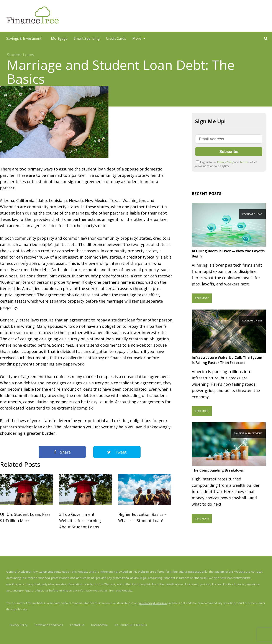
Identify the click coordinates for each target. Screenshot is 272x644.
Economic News (252, 214)
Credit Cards (116, 38)
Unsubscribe (99, 625)
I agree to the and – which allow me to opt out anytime (226, 164)
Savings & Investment (24, 38)
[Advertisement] (193, 16)
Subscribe (229, 152)
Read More (202, 298)
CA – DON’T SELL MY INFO (131, 625)
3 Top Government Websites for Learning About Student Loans (80, 521)
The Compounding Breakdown (218, 470)
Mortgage (59, 38)
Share (62, 452)
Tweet (117, 452)
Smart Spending (87, 38)
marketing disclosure (153, 603)
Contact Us (77, 625)
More (137, 38)
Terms (244, 162)
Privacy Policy (226, 162)
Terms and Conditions (49, 625)
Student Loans (20, 55)
